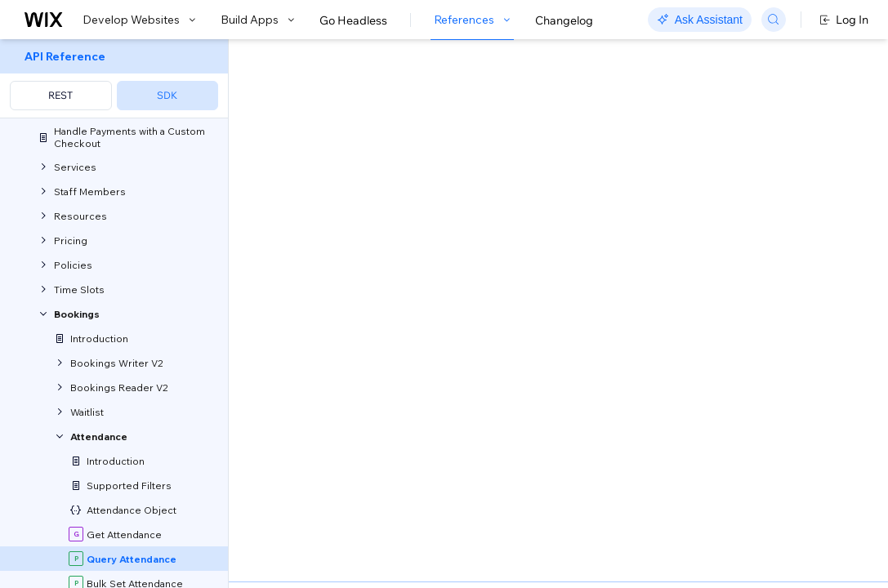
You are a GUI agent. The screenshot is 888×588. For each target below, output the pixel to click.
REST (60, 95)
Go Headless (353, 20)
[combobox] (773, 199)
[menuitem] (114, 79)
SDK (167, 95)
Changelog (564, 20)
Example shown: (702, 175)
